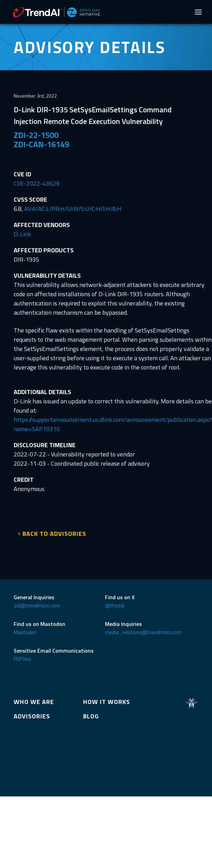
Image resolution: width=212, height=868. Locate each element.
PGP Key (22, 659)
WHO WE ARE (34, 702)
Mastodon (25, 632)
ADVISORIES (32, 716)
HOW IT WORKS (107, 702)
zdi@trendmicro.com (37, 606)
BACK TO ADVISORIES (54, 534)
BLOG (91, 716)
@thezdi (115, 606)
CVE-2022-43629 (37, 183)
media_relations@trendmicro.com (143, 632)
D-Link (22, 234)
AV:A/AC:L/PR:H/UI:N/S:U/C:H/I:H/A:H (73, 209)
